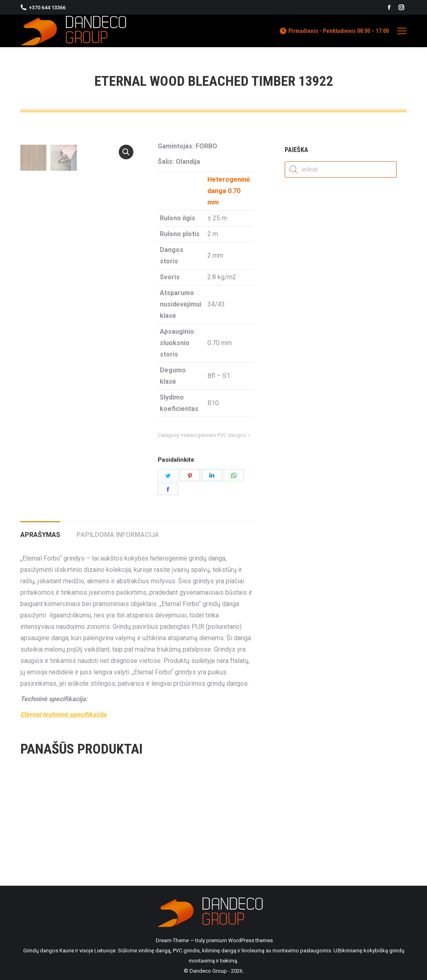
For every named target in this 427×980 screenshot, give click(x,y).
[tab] (40, 531)
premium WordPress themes (240, 940)
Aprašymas (40, 535)
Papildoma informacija (118, 535)
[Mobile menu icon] (402, 31)
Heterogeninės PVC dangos (214, 435)
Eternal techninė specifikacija (63, 714)
